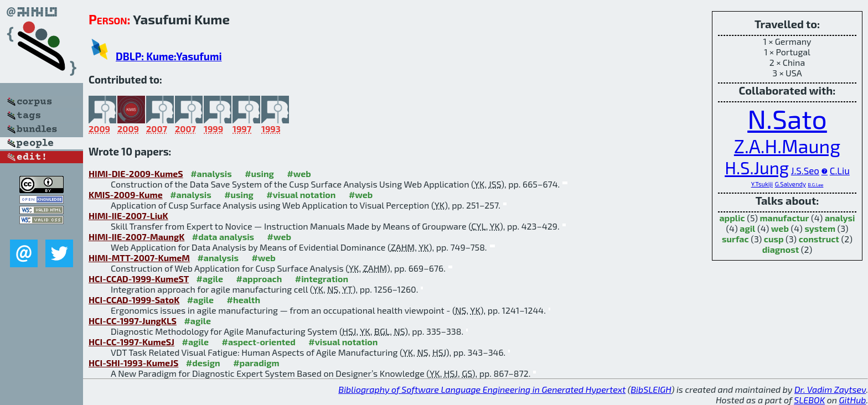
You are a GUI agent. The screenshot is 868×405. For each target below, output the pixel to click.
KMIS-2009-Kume (126, 194)
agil (747, 228)
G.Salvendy (790, 184)
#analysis (211, 173)
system (820, 228)
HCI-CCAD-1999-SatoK (134, 300)
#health (244, 300)
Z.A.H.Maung (787, 146)
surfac (735, 239)
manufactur (785, 218)
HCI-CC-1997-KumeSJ (131, 342)
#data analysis (223, 237)
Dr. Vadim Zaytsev (830, 389)
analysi (840, 218)
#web (299, 173)
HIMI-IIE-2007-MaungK (136, 237)
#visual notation (301, 194)
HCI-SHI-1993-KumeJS (133, 363)
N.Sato (787, 118)
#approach (259, 279)
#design (203, 363)
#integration (322, 279)
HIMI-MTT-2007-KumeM (139, 258)
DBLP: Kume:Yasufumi (169, 56)
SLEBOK (809, 400)
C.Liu (840, 170)
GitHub (853, 400)
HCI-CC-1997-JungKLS (133, 321)
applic (732, 218)
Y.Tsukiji (762, 184)
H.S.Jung (757, 167)
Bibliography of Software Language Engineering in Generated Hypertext (482, 389)
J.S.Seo (805, 170)
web (780, 228)
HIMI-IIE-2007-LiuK (128, 216)
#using (259, 173)
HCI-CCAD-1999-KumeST (139, 279)
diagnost (781, 249)
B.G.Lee (815, 185)
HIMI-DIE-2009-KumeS (136, 173)
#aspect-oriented (258, 342)
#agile (210, 279)
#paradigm (256, 363)
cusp (774, 239)
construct (819, 239)
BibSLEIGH (651, 389)
